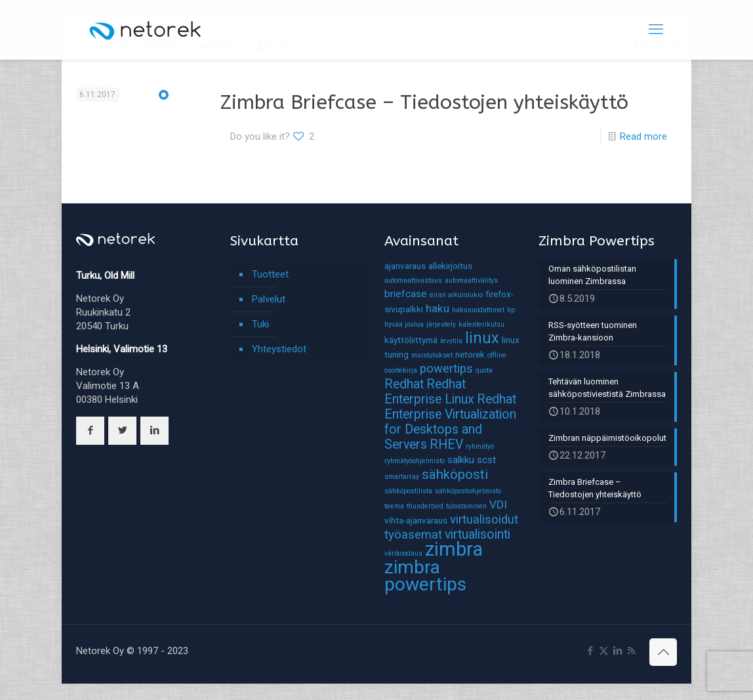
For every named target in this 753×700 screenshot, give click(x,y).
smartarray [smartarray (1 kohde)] (402, 477)
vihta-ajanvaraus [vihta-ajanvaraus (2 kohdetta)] (416, 520)
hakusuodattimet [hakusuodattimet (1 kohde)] (478, 310)
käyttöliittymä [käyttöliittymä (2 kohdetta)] (411, 340)
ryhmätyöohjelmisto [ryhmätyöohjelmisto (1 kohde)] (415, 461)
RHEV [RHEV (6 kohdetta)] (446, 444)
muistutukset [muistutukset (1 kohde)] (432, 355)
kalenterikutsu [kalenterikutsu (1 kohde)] (481, 324)
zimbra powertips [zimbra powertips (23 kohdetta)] (425, 576)
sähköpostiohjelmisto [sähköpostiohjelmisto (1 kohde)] (468, 491)
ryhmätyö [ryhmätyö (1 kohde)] (480, 446)
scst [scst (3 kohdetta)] (486, 460)
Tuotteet (270, 274)
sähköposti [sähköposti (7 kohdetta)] (455, 474)
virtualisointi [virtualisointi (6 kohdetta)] (478, 534)
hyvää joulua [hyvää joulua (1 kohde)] (404, 324)
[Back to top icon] (663, 652)
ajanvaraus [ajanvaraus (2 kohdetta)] (405, 266)
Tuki (260, 324)
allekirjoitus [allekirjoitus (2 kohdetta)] (450, 266)
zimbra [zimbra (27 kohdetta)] (454, 549)
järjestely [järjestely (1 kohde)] (441, 324)
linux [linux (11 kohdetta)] (482, 338)
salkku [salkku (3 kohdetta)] (461, 460)
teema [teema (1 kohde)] (394, 506)
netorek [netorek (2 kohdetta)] (470, 354)
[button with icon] (90, 431)
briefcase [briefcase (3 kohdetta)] (406, 294)
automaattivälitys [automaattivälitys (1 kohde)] (471, 280)
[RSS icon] (631, 651)
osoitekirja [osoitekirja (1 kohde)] (401, 370)
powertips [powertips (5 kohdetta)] (446, 369)
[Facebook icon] (590, 651)
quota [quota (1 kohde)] (484, 370)
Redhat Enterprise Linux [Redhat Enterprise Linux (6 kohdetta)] (429, 392)
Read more (643, 136)
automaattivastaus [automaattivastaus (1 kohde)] (413, 280)
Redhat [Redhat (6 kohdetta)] (404, 384)
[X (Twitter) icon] (604, 651)
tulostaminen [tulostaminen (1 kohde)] (466, 506)
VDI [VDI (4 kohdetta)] (498, 504)
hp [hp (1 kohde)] (511, 310)
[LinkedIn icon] (618, 651)
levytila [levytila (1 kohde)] (451, 341)
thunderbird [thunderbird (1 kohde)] (425, 506)
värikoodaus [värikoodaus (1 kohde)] (403, 553)
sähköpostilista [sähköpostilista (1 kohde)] (408, 491)
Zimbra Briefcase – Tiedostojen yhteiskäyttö (424, 102)
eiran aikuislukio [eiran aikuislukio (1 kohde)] (456, 295)
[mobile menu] (656, 30)
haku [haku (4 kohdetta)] (438, 308)
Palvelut (269, 299)
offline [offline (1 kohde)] (497, 355)
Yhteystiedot (279, 349)
